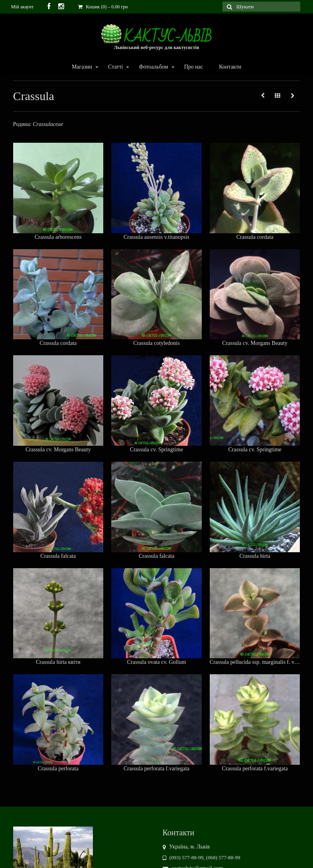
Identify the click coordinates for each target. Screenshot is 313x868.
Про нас (194, 67)
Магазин (82, 67)
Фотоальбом (153, 67)
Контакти (230, 67)
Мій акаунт (23, 7)
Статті (115, 67)
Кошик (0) (103, 7)
